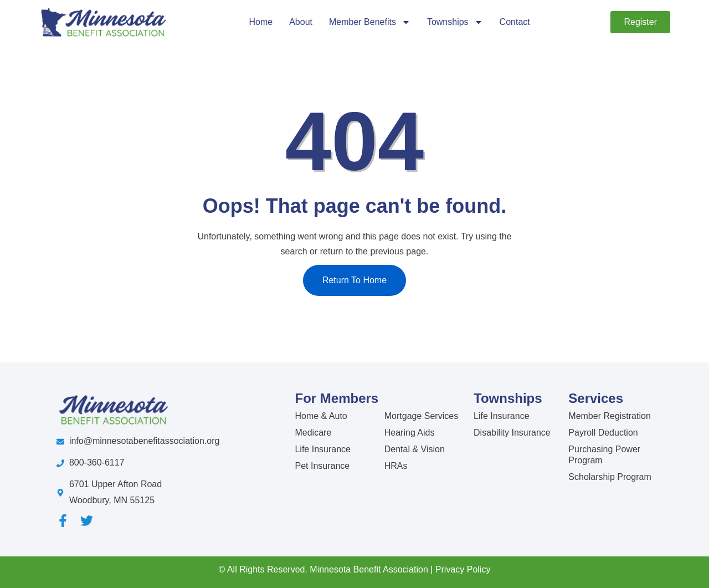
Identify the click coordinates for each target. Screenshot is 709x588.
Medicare (313, 433)
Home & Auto (321, 416)
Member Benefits (370, 22)
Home (261, 22)
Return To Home (354, 280)
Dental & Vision (415, 449)
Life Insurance (323, 449)
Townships (455, 22)
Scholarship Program (610, 477)
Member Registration (610, 416)
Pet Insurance (322, 466)
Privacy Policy (463, 569)
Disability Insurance (512, 433)
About (301, 22)
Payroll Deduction (603, 433)
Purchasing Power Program (604, 455)
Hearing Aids (410, 433)
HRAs (396, 466)
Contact (515, 22)
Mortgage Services (421, 416)
